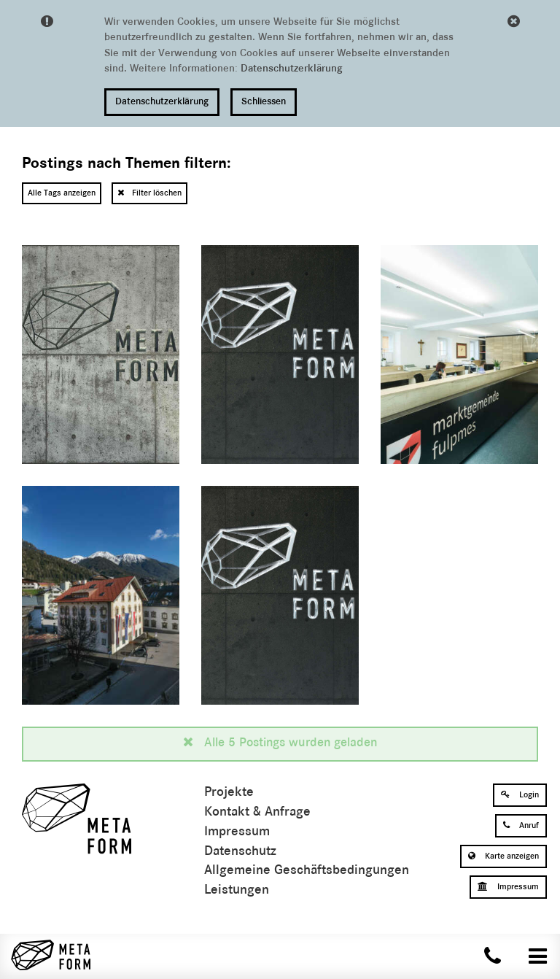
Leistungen (237, 890)
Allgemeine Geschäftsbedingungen (307, 871)
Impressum (237, 832)
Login (520, 794)
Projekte (229, 793)
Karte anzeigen (503, 856)
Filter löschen (149, 193)
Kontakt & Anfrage (257, 812)
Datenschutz (240, 852)
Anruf (521, 825)
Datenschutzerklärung (292, 69)
